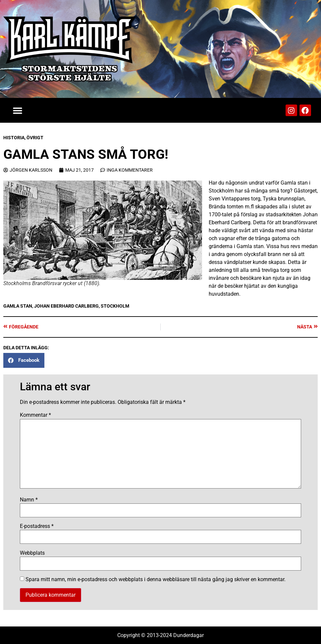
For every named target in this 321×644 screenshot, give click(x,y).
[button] (17, 110)
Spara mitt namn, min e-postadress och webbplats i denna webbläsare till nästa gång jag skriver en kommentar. (156, 580)
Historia (14, 138)
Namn (29, 500)
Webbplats (32, 553)
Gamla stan (18, 306)
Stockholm (115, 306)
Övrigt (35, 138)
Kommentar (35, 415)
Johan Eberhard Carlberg (66, 306)
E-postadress (37, 526)
